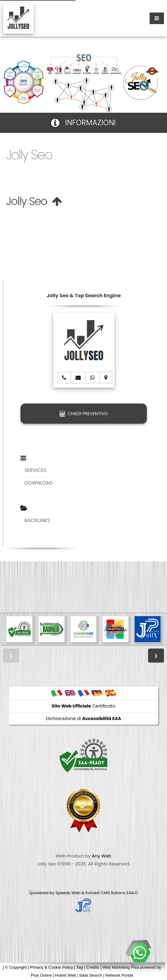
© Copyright (16, 967)
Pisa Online (41, 975)
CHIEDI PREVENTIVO (83, 414)
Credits (93, 967)
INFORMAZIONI (83, 123)
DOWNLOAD (39, 483)
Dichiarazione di (83, 719)
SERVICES (35, 470)
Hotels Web (66, 975)
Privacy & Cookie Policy (52, 967)
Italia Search (91, 975)
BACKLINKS (37, 520)
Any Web (102, 856)
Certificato (83, 706)
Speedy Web (68, 893)
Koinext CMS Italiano (106, 893)
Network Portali (119, 975)
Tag (80, 967)
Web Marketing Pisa (121, 967)
